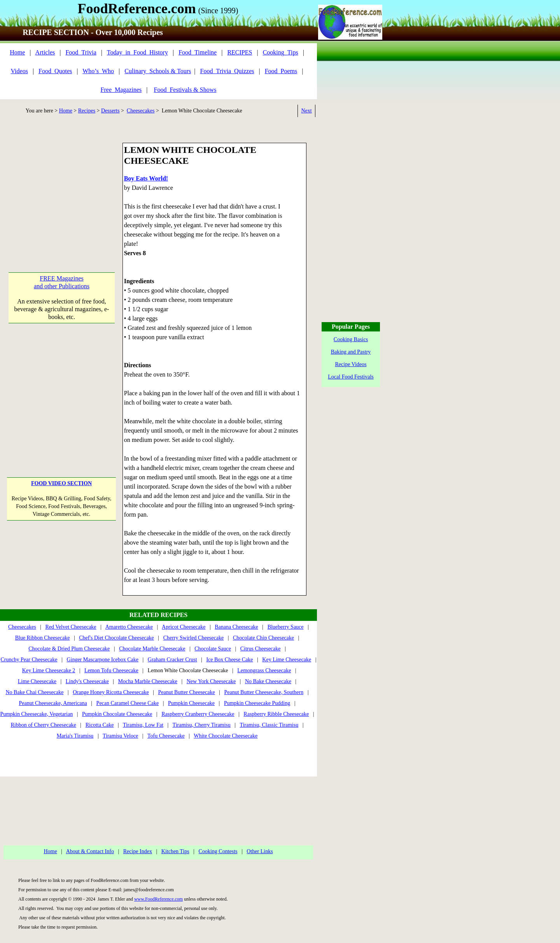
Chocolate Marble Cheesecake (152, 649)
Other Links (260, 851)
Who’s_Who (98, 71)
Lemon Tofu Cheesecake (111, 670)
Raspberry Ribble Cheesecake (276, 714)
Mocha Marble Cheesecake (148, 681)
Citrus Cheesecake (261, 649)
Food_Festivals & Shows (185, 90)
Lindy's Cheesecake (87, 681)
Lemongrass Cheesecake (264, 670)
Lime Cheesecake (37, 681)
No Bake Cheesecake (268, 681)
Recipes (87, 111)
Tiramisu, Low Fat (143, 725)
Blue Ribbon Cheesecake (43, 638)
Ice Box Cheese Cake (229, 660)
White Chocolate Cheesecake (226, 736)
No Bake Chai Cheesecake (34, 692)
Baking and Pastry (351, 352)
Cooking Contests (218, 851)
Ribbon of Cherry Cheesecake (44, 725)
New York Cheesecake (211, 681)
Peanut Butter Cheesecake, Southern (264, 692)
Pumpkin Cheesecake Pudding (257, 703)
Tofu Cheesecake (166, 736)
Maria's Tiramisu (75, 736)
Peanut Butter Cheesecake (187, 692)
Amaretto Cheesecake (129, 627)
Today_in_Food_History (137, 52)
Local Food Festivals (351, 377)
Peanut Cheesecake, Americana (53, 703)
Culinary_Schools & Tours (158, 71)
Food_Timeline (198, 52)
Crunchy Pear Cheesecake (29, 660)
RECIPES (240, 52)
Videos (19, 71)
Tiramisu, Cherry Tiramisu (202, 725)
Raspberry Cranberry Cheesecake (198, 714)
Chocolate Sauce (213, 649)
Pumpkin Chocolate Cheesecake (117, 714)
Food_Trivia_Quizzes (227, 71)
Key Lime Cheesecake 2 (49, 670)
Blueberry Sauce (286, 627)
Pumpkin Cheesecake (191, 703)
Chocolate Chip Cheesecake (263, 638)
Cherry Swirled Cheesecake (194, 638)
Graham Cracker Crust (172, 660)
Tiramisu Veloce (120, 736)
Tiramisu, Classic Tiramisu (269, 725)
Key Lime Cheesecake (287, 660)
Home (17, 52)
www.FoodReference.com (158, 899)
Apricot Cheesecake (184, 627)
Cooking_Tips (281, 52)
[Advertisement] (62, 191)
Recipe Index (138, 851)
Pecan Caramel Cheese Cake (128, 703)
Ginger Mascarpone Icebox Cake (102, 660)
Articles (45, 52)
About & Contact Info (90, 851)
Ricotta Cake (100, 725)
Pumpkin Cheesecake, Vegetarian (36, 714)
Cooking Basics (351, 339)
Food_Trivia (81, 52)
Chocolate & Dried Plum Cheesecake (69, 649)
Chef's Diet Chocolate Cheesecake (116, 638)
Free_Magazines (121, 90)
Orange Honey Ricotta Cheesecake (111, 692)
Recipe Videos (351, 364)
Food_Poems (281, 71)
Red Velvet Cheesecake (71, 627)
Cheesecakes (141, 111)
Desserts (110, 111)
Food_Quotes (55, 71)
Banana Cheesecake (236, 627)
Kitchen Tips (175, 851)
